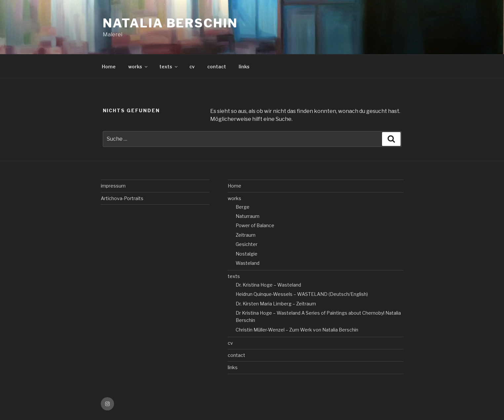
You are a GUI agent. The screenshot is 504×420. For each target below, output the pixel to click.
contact (217, 67)
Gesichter (247, 244)
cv (192, 67)
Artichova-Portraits (122, 198)
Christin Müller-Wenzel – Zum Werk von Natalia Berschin (297, 330)
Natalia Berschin (170, 23)
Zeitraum (246, 235)
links (244, 67)
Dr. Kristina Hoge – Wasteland (268, 285)
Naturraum (248, 216)
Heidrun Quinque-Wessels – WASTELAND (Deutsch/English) (302, 294)
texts (169, 67)
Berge (243, 207)
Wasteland (248, 263)
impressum (113, 186)
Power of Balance (255, 225)
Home (109, 67)
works (138, 67)
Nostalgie (247, 254)
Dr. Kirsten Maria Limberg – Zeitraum (276, 304)
